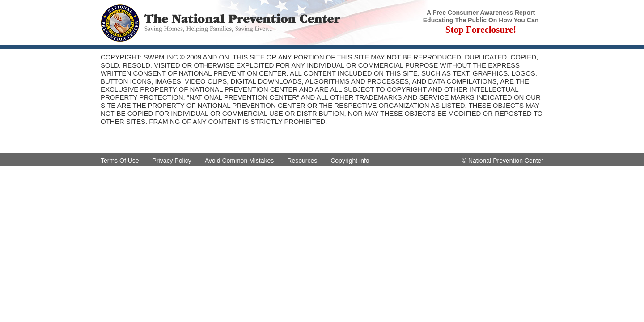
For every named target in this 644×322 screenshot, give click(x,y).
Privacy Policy (172, 161)
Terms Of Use (120, 161)
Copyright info (350, 161)
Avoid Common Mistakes (239, 161)
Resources (302, 161)
